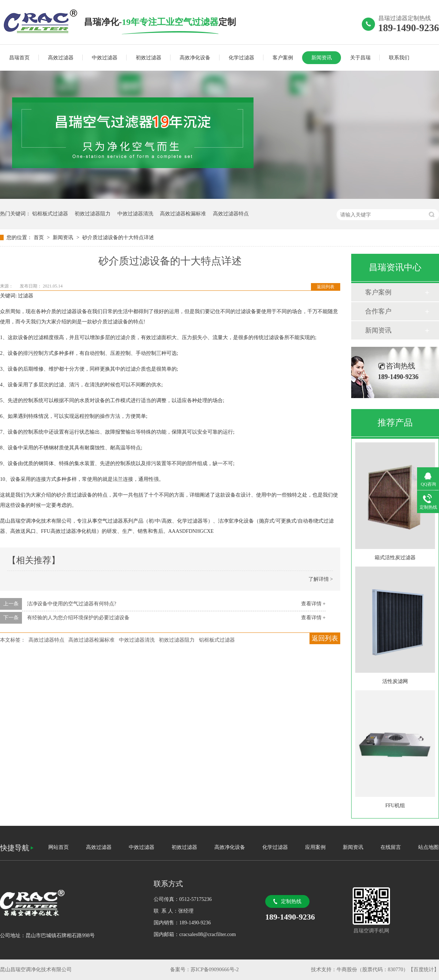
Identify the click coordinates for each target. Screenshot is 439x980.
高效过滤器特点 (231, 214)
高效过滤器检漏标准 (183, 214)
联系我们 (399, 58)
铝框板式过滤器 (50, 214)
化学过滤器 (241, 58)
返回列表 (326, 287)
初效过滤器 (149, 58)
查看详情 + (313, 604)
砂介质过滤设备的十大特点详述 (118, 237)
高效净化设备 (195, 58)
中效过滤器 (105, 58)
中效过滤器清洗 (135, 214)
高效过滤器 (61, 58)
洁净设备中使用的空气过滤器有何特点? (72, 604)
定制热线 (291, 901)
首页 (40, 237)
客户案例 (283, 58)
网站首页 (59, 847)
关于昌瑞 (360, 58)
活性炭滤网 (395, 681)
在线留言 (391, 847)
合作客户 (378, 311)
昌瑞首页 (19, 58)
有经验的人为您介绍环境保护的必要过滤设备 (78, 618)
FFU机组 (395, 805)
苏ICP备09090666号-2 (215, 970)
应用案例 (315, 847)
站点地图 (428, 847)
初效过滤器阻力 (93, 214)
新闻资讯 (322, 58)
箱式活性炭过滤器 (395, 558)
